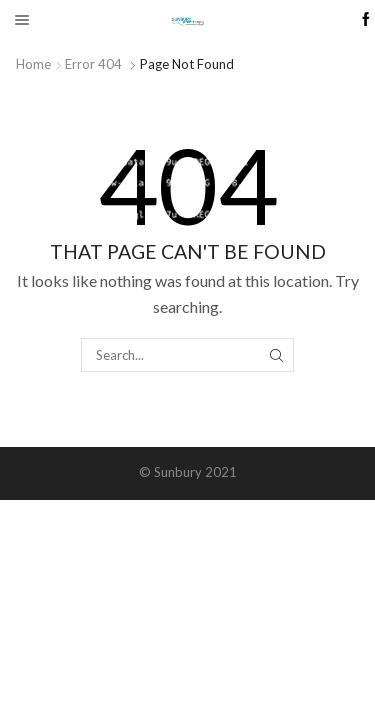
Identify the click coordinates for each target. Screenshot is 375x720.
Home (33, 64)
